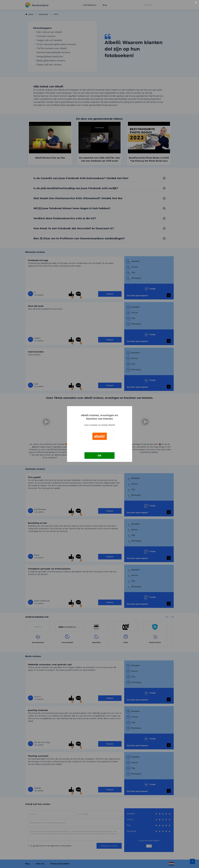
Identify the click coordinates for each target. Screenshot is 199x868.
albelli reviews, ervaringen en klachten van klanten (99, 417)
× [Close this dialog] (196, 3)
